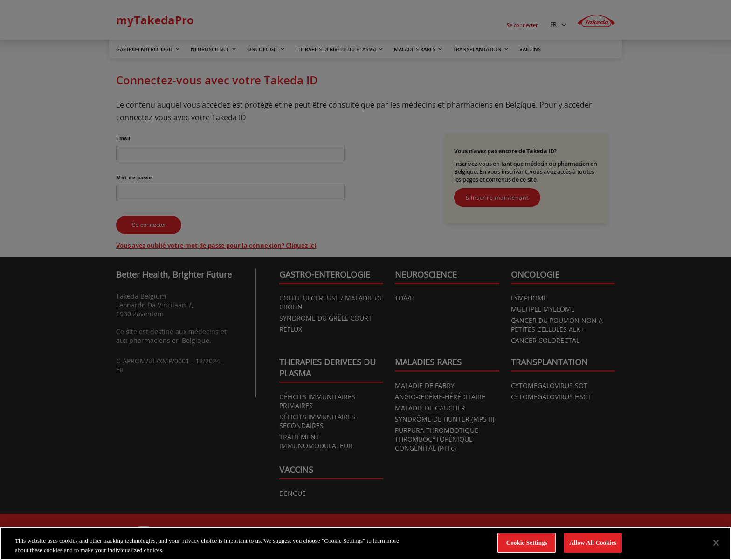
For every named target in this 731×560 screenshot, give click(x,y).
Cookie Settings (527, 543)
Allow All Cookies (593, 543)
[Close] (716, 543)
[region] (365, 543)
